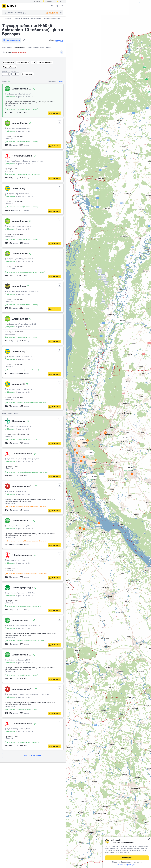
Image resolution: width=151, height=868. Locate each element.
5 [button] (81, 461)
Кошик (62, 6)
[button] (120, 324)
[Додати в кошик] (54, 113)
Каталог (8, 18)
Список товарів (57, 6)
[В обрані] (60, 88)
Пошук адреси (4, 52)
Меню (4, 6)
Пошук (5, 13)
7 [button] (79, 446)
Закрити (149, 839)
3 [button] (99, 523)
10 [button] (105, 433)
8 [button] (132, 474)
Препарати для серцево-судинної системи (59, 18)
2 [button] (80, 528)
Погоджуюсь (127, 858)
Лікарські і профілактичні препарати (27, 18)
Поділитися (24, 40)
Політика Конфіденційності (127, 865)
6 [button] (78, 433)
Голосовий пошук (61, 13)
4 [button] (84, 529)
